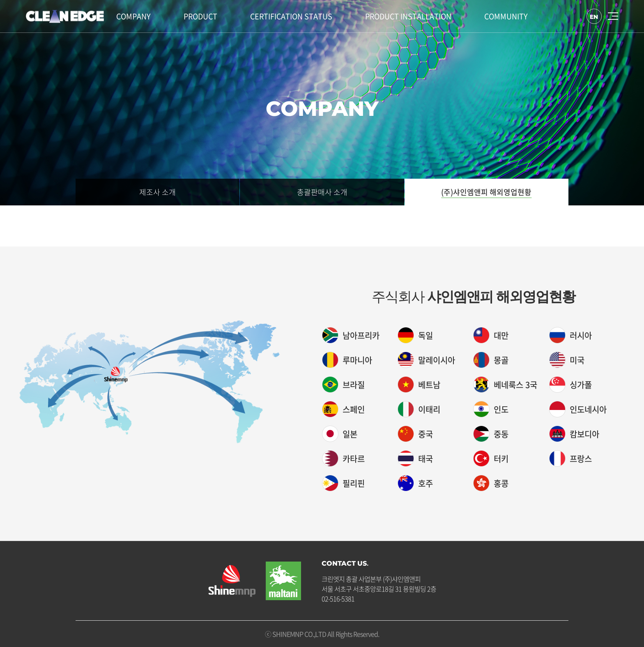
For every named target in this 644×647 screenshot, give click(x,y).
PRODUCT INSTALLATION (408, 16)
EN (593, 16)
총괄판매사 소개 (322, 192)
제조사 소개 (158, 192)
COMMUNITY (506, 16)
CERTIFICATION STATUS (291, 16)
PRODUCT (200, 16)
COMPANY (133, 16)
